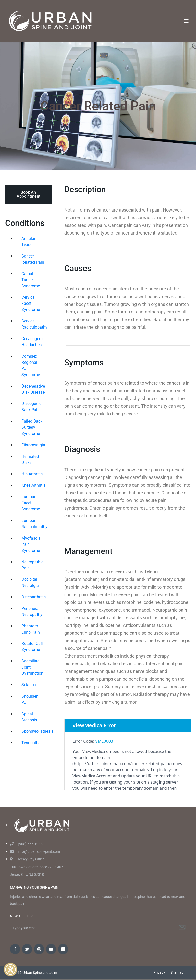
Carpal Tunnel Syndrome (31, 280)
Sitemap (177, 972)
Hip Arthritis (32, 474)
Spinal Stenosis (29, 717)
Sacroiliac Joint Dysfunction (32, 667)
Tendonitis (31, 743)
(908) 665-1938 (26, 844)
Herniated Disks (30, 459)
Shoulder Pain (29, 699)
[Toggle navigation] (186, 21)
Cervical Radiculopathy (34, 324)
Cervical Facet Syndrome (31, 303)
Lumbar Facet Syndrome (31, 503)
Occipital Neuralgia (30, 582)
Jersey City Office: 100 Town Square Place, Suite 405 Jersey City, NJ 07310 (37, 867)
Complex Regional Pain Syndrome (31, 365)
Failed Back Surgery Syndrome (32, 427)
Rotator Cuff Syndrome (33, 646)
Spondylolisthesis (35, 731)
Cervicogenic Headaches (33, 342)
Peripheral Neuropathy (32, 611)
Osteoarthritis (34, 597)
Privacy (159, 972)
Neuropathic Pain (32, 565)
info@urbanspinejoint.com (35, 851)
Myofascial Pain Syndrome (32, 544)
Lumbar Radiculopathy (34, 524)
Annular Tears (28, 242)
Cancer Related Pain (33, 259)
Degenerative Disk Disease (33, 389)
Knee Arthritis (33, 485)
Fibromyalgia (33, 445)
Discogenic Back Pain (31, 407)
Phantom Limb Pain (31, 629)
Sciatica (29, 685)
